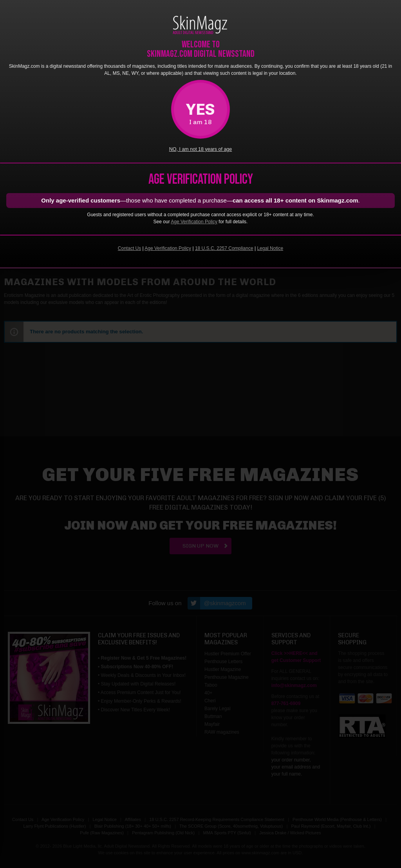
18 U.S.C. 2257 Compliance (224, 248)
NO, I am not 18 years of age (201, 149)
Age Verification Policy (194, 222)
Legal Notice (270, 248)
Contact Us (129, 248)
